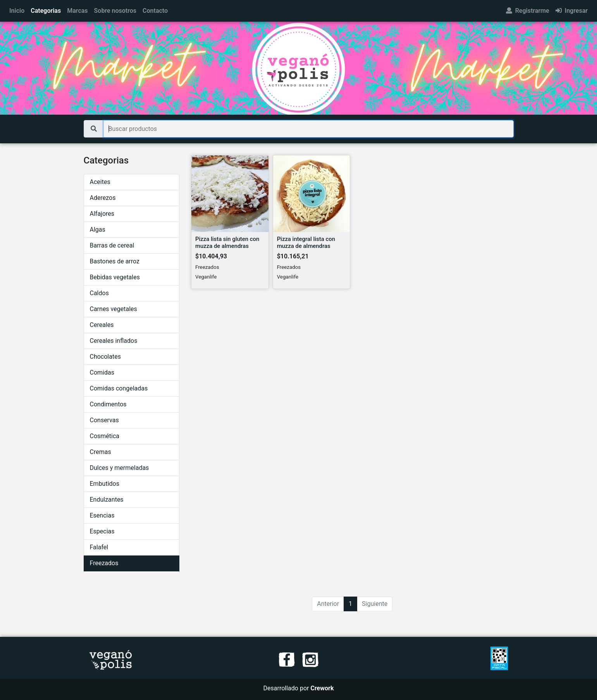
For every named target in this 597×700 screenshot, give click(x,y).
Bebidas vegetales (115, 277)
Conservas (104, 420)
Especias (102, 531)
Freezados (104, 563)
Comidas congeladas (119, 388)
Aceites (100, 182)
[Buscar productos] (309, 129)
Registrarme (528, 11)
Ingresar (572, 11)
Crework (322, 688)
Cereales (102, 325)
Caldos (99, 293)
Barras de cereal (112, 245)
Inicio (17, 11)
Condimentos (108, 404)
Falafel (99, 547)
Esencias (102, 515)
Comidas (102, 372)
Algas (98, 230)
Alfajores (102, 214)
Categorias (46, 11)
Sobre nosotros (115, 11)
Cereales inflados (114, 341)
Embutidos (105, 484)
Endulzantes (107, 500)
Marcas (77, 11)
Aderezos (103, 198)
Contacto (155, 11)
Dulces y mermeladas (120, 468)
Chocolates (105, 357)
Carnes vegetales (114, 309)
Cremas (101, 452)
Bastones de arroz (115, 261)
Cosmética (105, 436)
